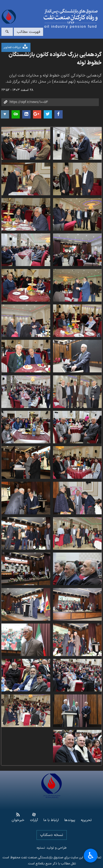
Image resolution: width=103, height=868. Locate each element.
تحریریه (86, 820)
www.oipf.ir (60, 19)
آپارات (34, 820)
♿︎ (91, 856)
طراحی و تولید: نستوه (52, 848)
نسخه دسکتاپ (52, 835)
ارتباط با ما (51, 820)
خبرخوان (18, 820)
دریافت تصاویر (16, 47)
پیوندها (70, 820)
